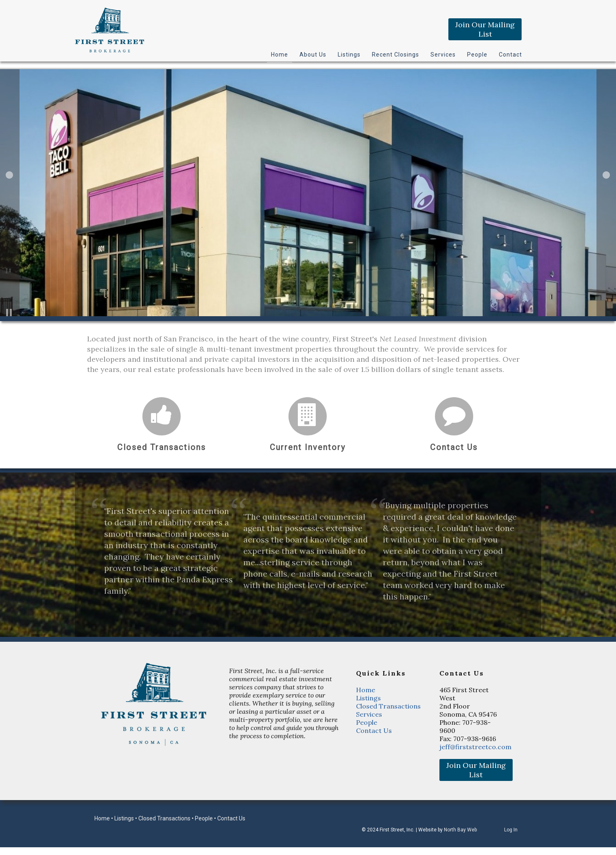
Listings (349, 55)
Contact (510, 55)
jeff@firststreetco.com (475, 747)
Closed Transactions (162, 447)
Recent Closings (395, 55)
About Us (313, 55)
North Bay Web (460, 830)
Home (280, 55)
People (477, 55)
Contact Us (454, 447)
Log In (511, 830)
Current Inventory (308, 447)
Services (443, 55)
